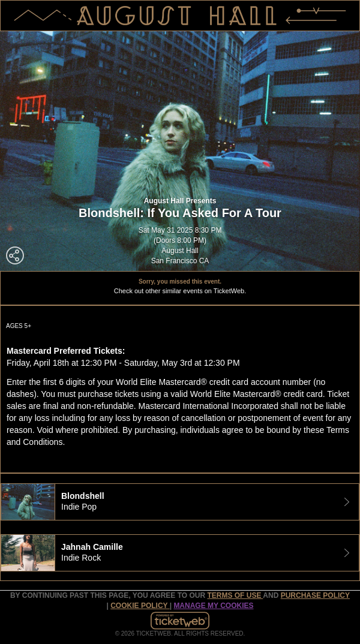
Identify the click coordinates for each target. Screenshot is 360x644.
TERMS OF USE (235, 595)
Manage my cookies (213, 606)
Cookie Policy (140, 606)
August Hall (180, 251)
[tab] (180, 502)
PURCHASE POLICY (315, 595)
